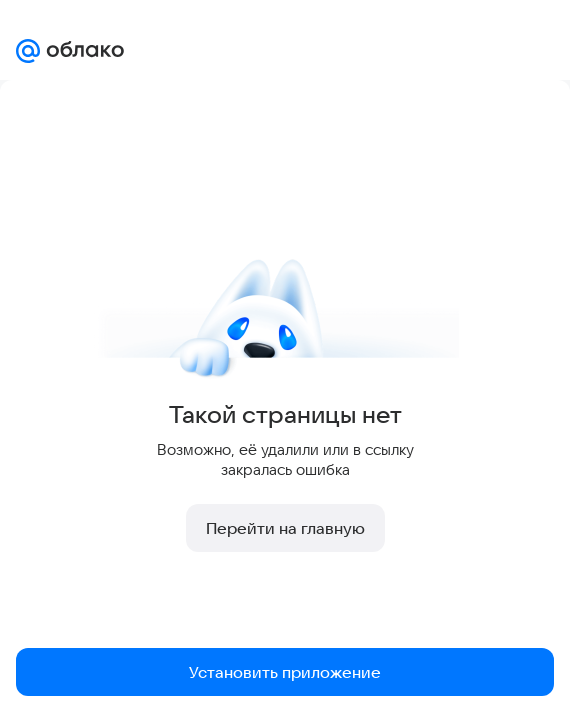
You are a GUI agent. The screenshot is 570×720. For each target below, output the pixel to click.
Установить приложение (285, 672)
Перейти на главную (285, 528)
